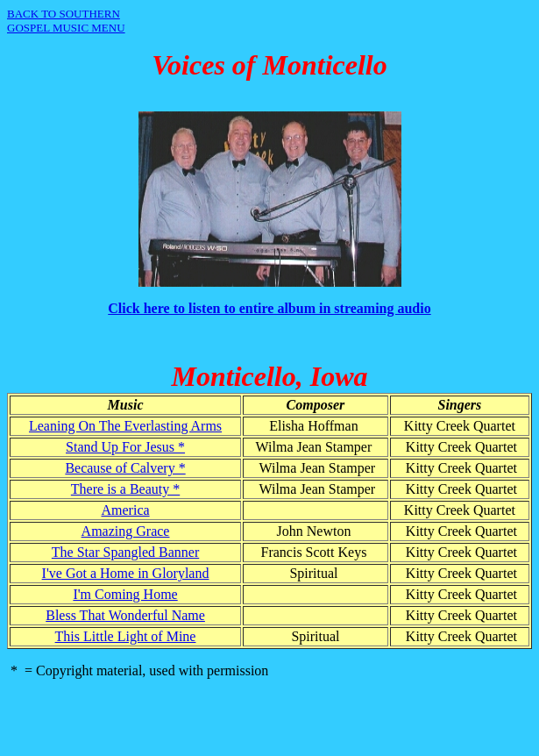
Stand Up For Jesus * (125, 447)
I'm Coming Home (125, 594)
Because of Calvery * (125, 468)
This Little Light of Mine (126, 636)
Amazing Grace (126, 531)
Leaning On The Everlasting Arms (125, 426)
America (126, 510)
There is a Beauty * (125, 489)
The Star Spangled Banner (125, 552)
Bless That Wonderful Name (125, 615)
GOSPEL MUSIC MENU (66, 28)
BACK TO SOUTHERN (64, 14)
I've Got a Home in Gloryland (126, 573)
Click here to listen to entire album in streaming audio (269, 308)
